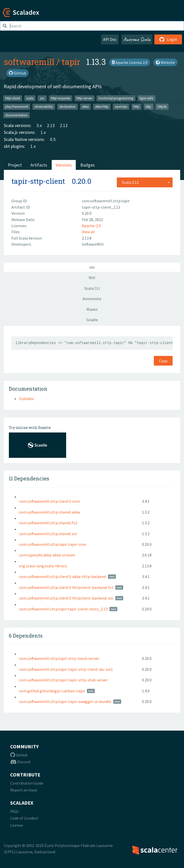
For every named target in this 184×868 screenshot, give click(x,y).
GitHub (17, 73)
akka (85, 107)
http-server (84, 98)
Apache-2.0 (91, 226)
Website (165, 62)
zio (42, 98)
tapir (71, 62)
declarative (67, 107)
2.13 (51, 125)
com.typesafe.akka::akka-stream (47, 555)
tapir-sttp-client (38, 181)
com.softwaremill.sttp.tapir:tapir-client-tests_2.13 (63, 609)
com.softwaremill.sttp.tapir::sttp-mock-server (59, 658)
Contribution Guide (27, 783)
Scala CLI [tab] (92, 288)
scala (30, 98)
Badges (88, 165)
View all (88, 232)
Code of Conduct (24, 818)
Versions (64, 165)
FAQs (14, 811)
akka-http (102, 107)
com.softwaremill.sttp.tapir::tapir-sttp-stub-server (63, 680)
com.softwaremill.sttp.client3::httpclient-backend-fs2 (66, 587)
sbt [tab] (92, 267)
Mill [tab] (92, 278)
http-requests (61, 98)
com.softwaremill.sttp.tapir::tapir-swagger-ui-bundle (65, 701)
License (17, 825)
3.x (39, 125)
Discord (20, 762)
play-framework (17, 107)
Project (15, 165)
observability (44, 107)
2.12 (64, 125)
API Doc (110, 39)
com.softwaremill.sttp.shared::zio (48, 534)
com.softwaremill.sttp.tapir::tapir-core (53, 544)
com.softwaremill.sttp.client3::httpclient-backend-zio (66, 598)
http (136, 107)
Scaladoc (27, 399)
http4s (162, 107)
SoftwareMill (93, 244)
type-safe (146, 98)
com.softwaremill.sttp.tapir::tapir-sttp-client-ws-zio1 (66, 669)
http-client (13, 98)
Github (19, 755)
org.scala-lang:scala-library (43, 566)
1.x (43, 132)
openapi (121, 107)
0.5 (53, 139)
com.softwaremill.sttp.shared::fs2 (48, 523)
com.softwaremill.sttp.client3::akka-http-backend (62, 576)
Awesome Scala (137, 39)
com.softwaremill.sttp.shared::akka (49, 512)
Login (168, 39)
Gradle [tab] (92, 320)
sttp (148, 107)
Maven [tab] (92, 309)
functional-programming (116, 98)
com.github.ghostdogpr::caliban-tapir (52, 691)
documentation (16, 115)
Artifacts (39, 165)
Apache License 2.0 (130, 62)
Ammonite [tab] (92, 299)
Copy (163, 361)
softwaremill (29, 62)
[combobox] (145, 182)
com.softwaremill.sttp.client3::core (49, 501)
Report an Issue (24, 790)
